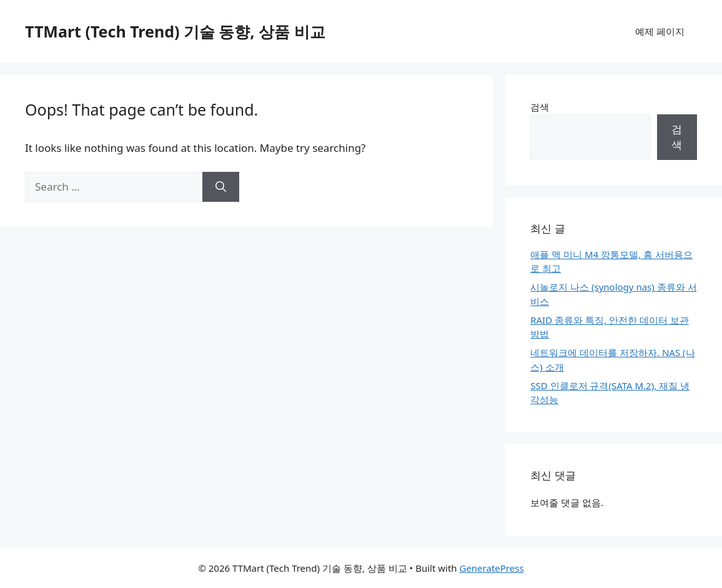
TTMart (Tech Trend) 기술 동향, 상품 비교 (175, 31)
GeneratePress (491, 568)
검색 (540, 107)
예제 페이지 (660, 31)
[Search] (221, 187)
